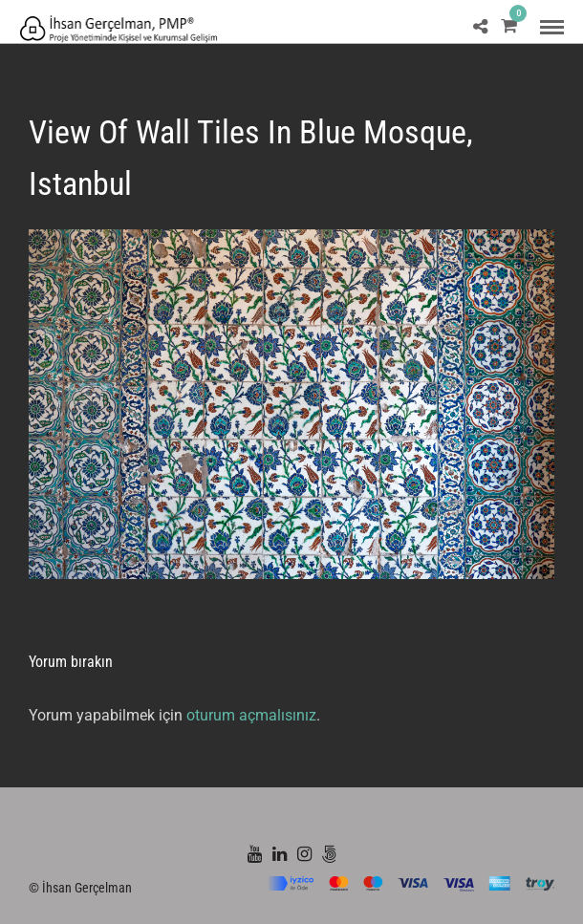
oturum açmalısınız (251, 715)
